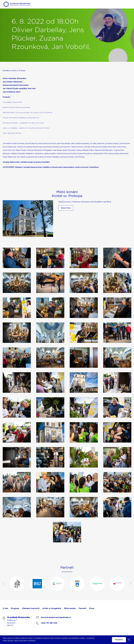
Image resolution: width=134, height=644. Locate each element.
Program (15, 608)
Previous (3, 584)
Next (131, 584)
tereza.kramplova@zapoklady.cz (56, 617)
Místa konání (70, 608)
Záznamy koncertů (31, 608)
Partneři (82, 608)
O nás (5, 608)
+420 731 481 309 (49, 623)
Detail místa (66, 208)
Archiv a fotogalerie (52, 608)
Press (92, 608)
